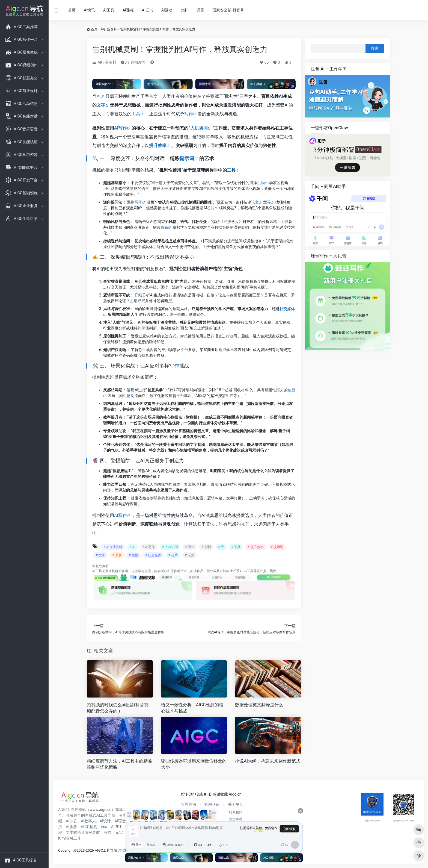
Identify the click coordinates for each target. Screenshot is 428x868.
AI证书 (148, 10)
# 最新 (117, 555)
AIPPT (116, 827)
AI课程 (128, 10)
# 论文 (189, 555)
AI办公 (71, 821)
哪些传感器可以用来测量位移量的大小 (194, 764)
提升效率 (158, 145)
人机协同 (199, 128)
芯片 (211, 208)
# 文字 (100, 555)
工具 (136, 114)
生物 (261, 183)
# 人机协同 (170, 547)
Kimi (62, 838)
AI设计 (105, 821)
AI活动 (167, 10)
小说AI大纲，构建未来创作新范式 (268, 761)
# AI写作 (149, 547)
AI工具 (109, 10)
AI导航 (94, 832)
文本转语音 (75, 832)
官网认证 (212, 804)
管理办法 (189, 804)
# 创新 (206, 547)
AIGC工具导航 (250, 571)
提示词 (187, 158)
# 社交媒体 (153, 555)
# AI (132, 547)
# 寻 (221, 547)
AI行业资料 (109, 29)
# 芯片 (173, 555)
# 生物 (133, 555)
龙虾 (185, 10)
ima (104, 827)
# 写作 (190, 547)
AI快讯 (89, 10)
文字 (101, 105)
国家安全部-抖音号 (228, 10)
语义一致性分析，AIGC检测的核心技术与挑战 (192, 708)
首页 (72, 10)
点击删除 (270, 571)
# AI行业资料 (113, 547)
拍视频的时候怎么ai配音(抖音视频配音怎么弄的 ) (118, 708)
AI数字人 (88, 821)
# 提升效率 (255, 547)
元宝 (119, 832)
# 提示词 (277, 547)
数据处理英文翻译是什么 (259, 705)
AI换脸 (71, 827)
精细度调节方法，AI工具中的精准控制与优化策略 (119, 764)
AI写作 (121, 128)
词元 (200, 10)
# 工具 (236, 547)
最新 (164, 227)
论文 (255, 202)
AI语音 (120, 821)
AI (99, 96)
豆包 (108, 832)
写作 (189, 114)
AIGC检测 (89, 827)
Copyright (66, 850)
